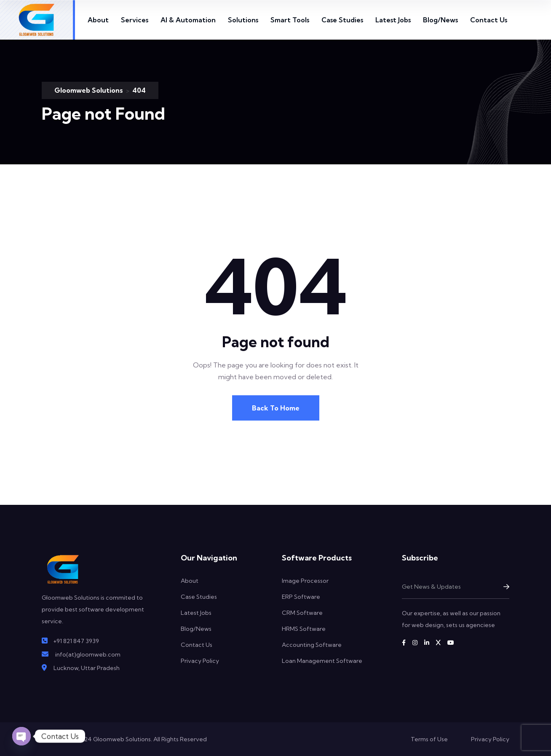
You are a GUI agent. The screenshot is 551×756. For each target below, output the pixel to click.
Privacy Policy (200, 661)
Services (135, 20)
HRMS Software (304, 629)
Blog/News (440, 20)
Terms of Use (429, 739)
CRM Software (302, 613)
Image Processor (305, 581)
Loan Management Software (322, 661)
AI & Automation (188, 20)
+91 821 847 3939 (76, 641)
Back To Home (276, 408)
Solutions (243, 20)
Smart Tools (290, 20)
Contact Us (489, 20)
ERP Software (301, 597)
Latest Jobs (393, 20)
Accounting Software (312, 645)
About (98, 20)
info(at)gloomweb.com (88, 654)
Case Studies (342, 20)
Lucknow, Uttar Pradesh (87, 668)
